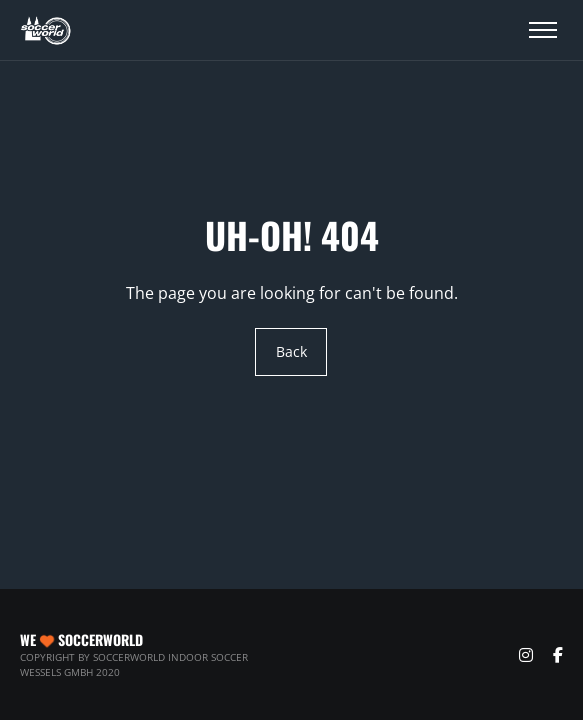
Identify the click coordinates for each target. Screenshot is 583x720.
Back (291, 352)
